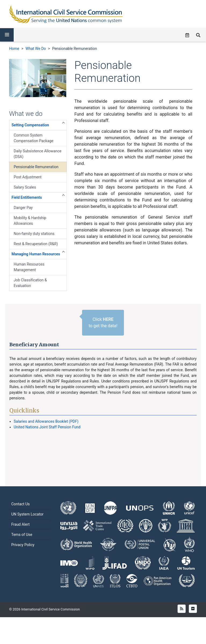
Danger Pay (23, 208)
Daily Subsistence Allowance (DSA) (38, 154)
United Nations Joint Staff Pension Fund (47, 427)
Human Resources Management (29, 267)
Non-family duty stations (34, 234)
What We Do (36, 49)
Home (14, 49)
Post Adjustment (28, 177)
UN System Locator (27, 522)
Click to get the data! (103, 323)
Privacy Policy (23, 553)
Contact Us (21, 512)
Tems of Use (22, 542)
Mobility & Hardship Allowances (30, 221)
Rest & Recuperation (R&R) (36, 244)
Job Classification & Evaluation (30, 283)
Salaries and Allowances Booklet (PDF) (46, 421)
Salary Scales (25, 187)
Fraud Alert (20, 532)
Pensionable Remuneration (74, 49)
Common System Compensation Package (34, 138)
